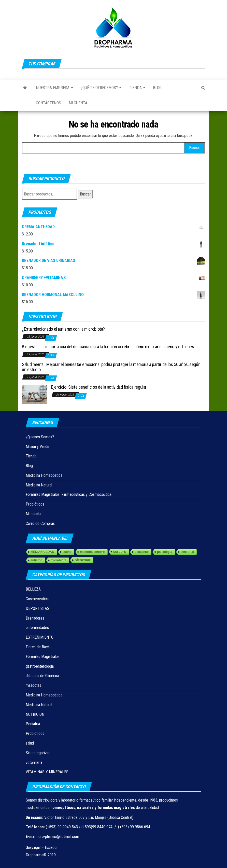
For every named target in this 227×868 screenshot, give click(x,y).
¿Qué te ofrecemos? (101, 88)
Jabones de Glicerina (42, 676)
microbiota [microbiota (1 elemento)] (58, 560)
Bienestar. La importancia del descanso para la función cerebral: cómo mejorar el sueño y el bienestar (110, 347)
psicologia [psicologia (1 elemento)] (165, 552)
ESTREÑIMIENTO (40, 637)
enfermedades (37, 628)
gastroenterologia (40, 666)
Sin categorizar (38, 753)
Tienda (137, 88)
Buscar (85, 194)
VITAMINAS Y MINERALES (47, 772)
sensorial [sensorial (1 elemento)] (187, 552)
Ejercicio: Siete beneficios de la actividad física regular (99, 387)
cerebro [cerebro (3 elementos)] (120, 552)
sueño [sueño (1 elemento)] (67, 552)
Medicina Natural (39, 485)
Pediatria (33, 724)
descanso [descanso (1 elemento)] (142, 552)
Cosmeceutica (37, 599)
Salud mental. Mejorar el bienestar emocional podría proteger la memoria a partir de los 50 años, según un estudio (111, 367)
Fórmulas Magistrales (43, 657)
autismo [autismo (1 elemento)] (36, 560)
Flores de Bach (38, 647)
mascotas (33, 685)
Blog (157, 88)
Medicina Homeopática (44, 475)
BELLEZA (33, 589)
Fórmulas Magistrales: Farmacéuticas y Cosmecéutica (69, 494)
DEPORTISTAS (38, 608)
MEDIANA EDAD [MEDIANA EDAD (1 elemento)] (42, 552)
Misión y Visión (37, 447)
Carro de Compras (40, 523)
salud (30, 743)
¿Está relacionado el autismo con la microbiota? (63, 329)
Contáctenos (48, 103)
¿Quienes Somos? (40, 437)
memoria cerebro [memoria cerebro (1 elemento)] (92, 552)
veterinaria (34, 762)
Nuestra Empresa (54, 88)
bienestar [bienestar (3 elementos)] (82, 560)
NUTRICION (35, 714)
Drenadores (35, 618)
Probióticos (35, 504)
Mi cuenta (78, 103)
